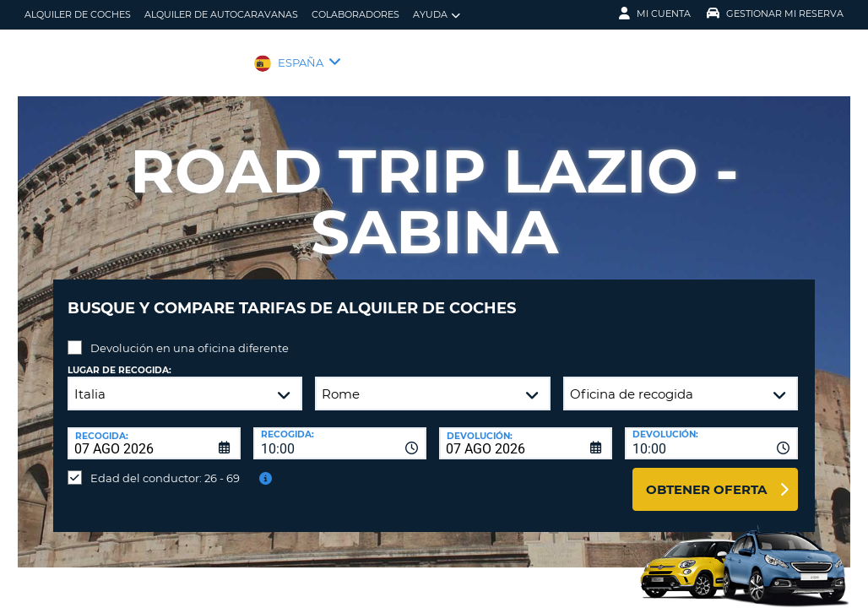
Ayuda (437, 15)
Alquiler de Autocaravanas (221, 14)
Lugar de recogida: (119, 358)
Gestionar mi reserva (775, 14)
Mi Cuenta (655, 14)
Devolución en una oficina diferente (190, 335)
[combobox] (340, 431)
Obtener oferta (706, 477)
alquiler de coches (78, 14)
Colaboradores (355, 14)
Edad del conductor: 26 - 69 (165, 465)
